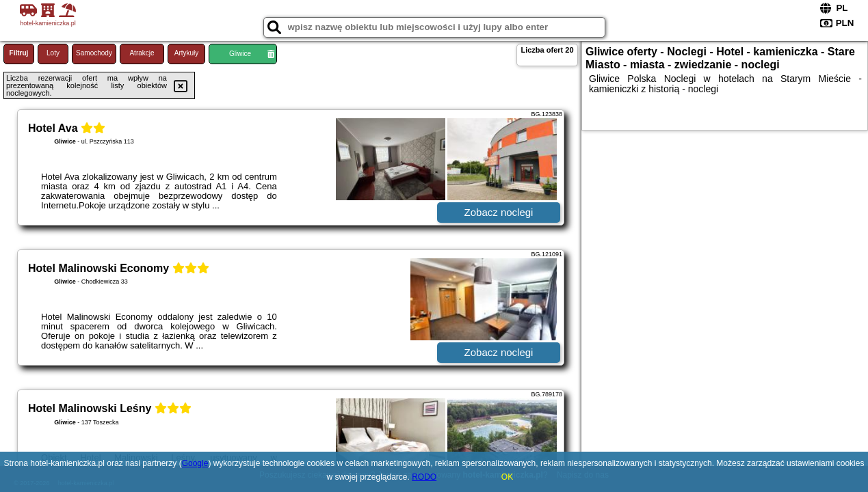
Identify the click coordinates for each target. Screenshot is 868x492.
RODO (424, 477)
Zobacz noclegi (499, 212)
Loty (53, 53)
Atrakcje (142, 53)
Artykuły (187, 53)
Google (195, 463)
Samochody (94, 53)
